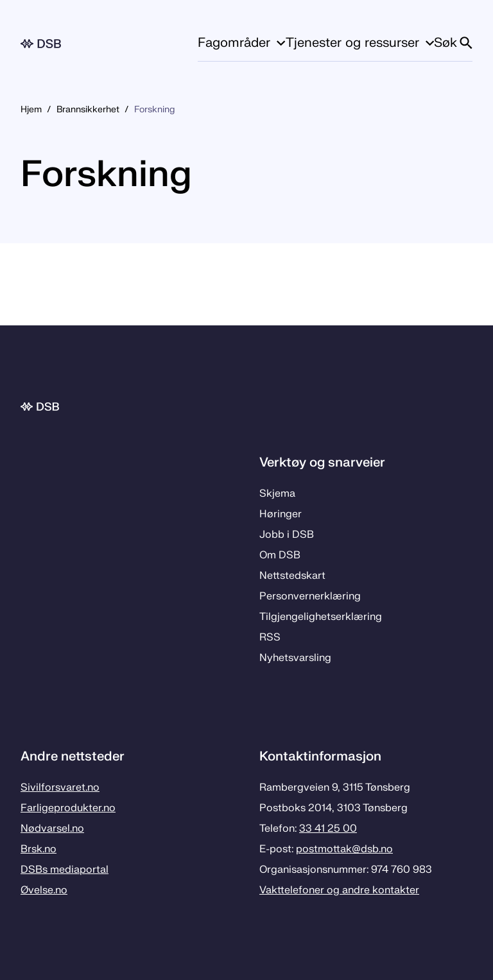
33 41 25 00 (328, 829)
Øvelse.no (44, 890)
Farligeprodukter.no (68, 808)
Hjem (31, 109)
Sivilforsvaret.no (60, 787)
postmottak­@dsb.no (344, 849)
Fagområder (241, 43)
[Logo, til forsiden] (41, 44)
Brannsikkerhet (88, 109)
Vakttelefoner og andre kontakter (339, 890)
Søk (453, 43)
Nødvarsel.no (52, 829)
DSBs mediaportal (65, 870)
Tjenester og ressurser (360, 43)
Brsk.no (39, 849)
